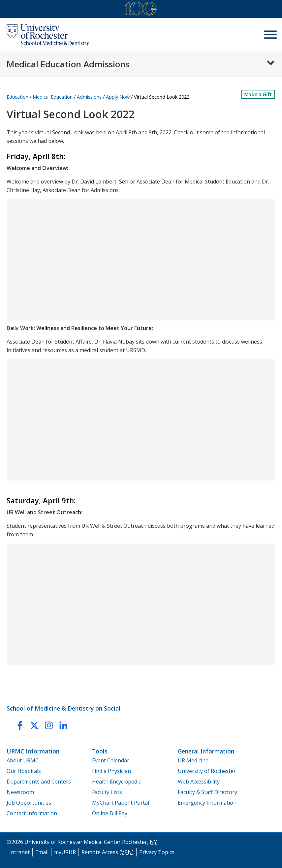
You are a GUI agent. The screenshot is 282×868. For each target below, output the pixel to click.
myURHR (65, 852)
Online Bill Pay (110, 813)
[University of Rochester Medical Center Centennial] (141, 10)
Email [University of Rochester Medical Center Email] (42, 852)
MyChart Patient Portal (121, 803)
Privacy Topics (157, 852)
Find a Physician (111, 771)
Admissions (89, 97)
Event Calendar (111, 760)
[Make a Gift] (258, 94)
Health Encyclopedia (117, 782)
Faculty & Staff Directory (207, 792)
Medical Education (53, 97)
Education (17, 97)
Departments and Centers (39, 782)
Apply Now (118, 97)
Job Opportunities (29, 803)
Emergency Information (207, 803)
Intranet (19, 852)
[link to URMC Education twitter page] (34, 727)
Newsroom (20, 792)
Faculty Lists (107, 792)
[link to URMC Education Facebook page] (20, 727)
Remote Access (108, 852)
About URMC (23, 760)
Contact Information (32, 813)
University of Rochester (207, 771)
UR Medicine (193, 760)
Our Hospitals (24, 771)
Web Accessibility (199, 782)
